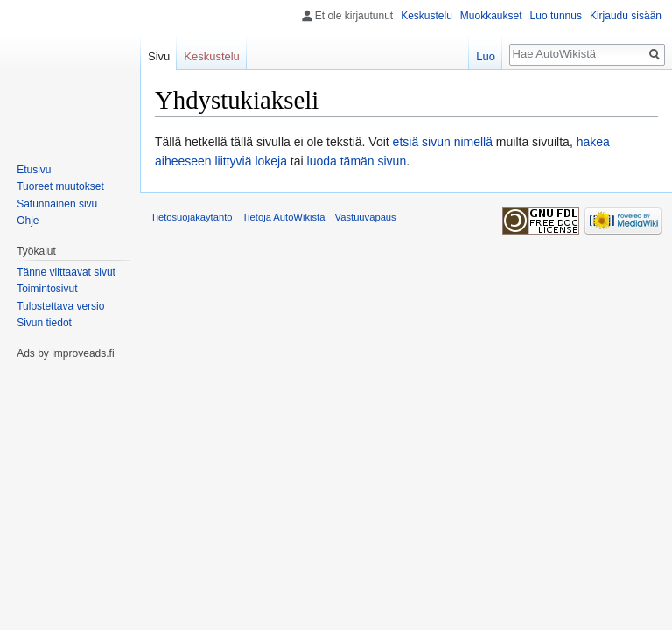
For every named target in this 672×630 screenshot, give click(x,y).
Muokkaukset (491, 16)
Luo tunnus (556, 16)
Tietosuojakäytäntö (192, 217)
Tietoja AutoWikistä (284, 217)
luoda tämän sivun (357, 161)
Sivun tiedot (44, 323)
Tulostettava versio (60, 306)
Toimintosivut (47, 289)
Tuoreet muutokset (60, 186)
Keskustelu (427, 16)
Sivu (159, 56)
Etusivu (34, 170)
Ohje (28, 220)
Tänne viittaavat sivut (66, 272)
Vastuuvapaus (366, 217)
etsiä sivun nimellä (443, 142)
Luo (486, 56)
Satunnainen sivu (57, 204)
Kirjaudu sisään (626, 16)
